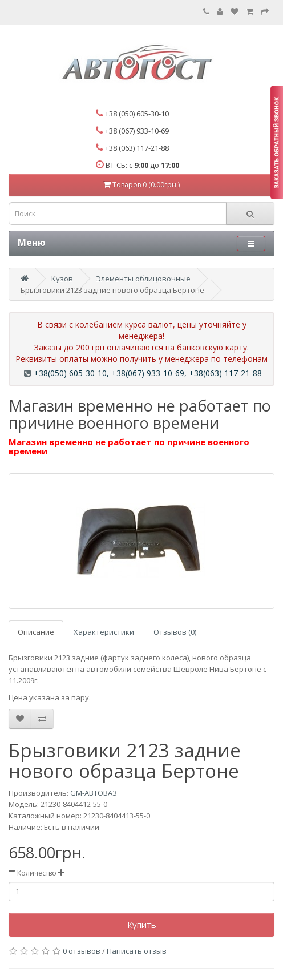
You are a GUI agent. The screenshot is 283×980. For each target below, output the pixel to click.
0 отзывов (82, 951)
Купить (142, 925)
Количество (37, 873)
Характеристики (104, 632)
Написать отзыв (137, 951)
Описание (36, 632)
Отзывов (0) (175, 632)
